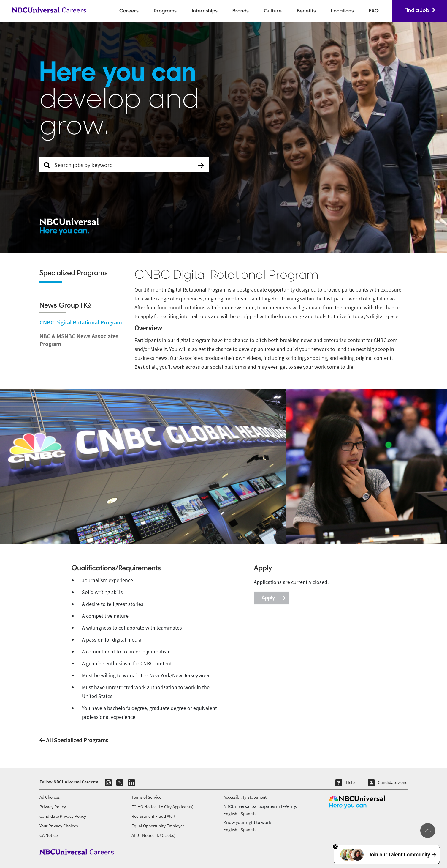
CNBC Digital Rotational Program (81, 322)
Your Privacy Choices (59, 826)
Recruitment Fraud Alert (153, 816)
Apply (274, 597)
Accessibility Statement (245, 797)
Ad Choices (50, 797)
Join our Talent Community (387, 855)
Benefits (306, 11)
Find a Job (420, 10)
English (230, 813)
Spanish (248, 813)
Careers (129, 11)
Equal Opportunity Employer (158, 826)
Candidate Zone (393, 782)
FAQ (374, 11)
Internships (205, 11)
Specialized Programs (74, 274)
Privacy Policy (53, 807)
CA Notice (49, 835)
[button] (201, 165)
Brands (241, 11)
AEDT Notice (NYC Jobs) (153, 835)
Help (350, 782)
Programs (165, 11)
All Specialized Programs (74, 740)
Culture (273, 11)
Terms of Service (146, 797)
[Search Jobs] (124, 165)
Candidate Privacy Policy (63, 816)
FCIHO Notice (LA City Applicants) (163, 807)
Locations (342, 11)
